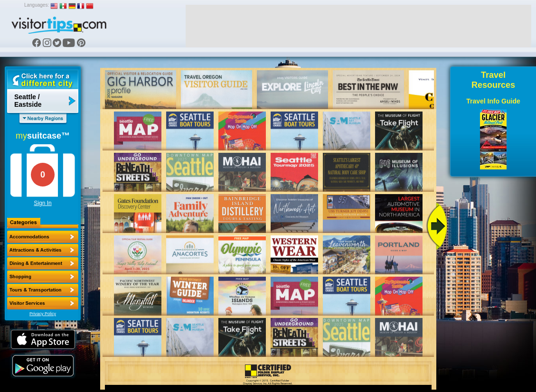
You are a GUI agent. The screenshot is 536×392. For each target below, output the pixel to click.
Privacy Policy (43, 314)
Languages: (37, 5)
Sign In (42, 203)
